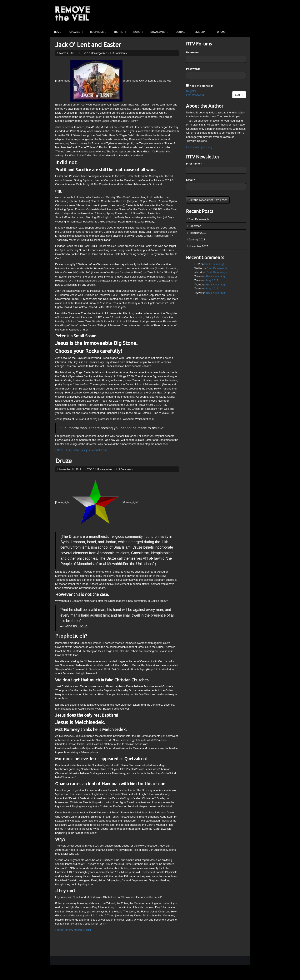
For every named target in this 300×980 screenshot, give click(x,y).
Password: (193, 69)
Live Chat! (201, 32)
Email (191, 180)
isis (83, 450)
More (138, 32)
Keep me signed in (202, 86)
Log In (239, 95)
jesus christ (93, 450)
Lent (104, 450)
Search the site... (245, 32)
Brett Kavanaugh (199, 219)
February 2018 (198, 233)
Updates (76, 32)
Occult (87, 930)
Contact (181, 32)
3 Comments (120, 53)
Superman (195, 226)
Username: (193, 52)
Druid (68, 450)
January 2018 (197, 239)
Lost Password (195, 95)
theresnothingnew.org (199, 147)
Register (191, 91)
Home (58, 32)
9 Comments (126, 469)
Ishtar (76, 450)
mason (78, 930)
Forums (221, 32)
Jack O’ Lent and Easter (88, 45)
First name (194, 164)
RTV (83, 53)
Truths (120, 32)
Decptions (98, 32)
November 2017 (198, 246)
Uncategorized (99, 53)
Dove (60, 450)
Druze (64, 461)
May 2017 (212, 280)
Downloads (159, 32)
